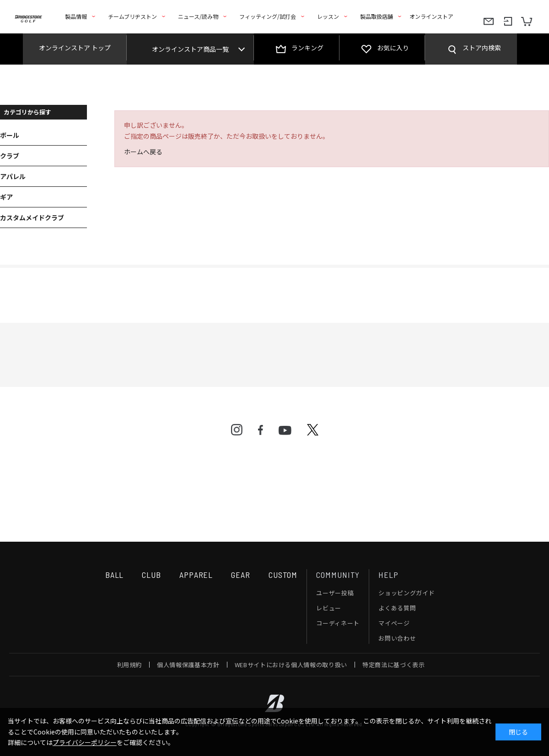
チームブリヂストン (132, 16)
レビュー (329, 608)
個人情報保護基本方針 (188, 665)
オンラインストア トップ (75, 48)
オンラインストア (431, 16)
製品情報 (76, 16)
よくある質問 (397, 608)
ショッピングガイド (406, 593)
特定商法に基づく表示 (394, 665)
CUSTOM (283, 575)
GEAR (241, 575)
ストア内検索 (482, 48)
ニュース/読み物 (198, 16)
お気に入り (393, 48)
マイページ (394, 623)
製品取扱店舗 (377, 16)
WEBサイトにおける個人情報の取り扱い (291, 665)
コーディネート (338, 623)
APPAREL (196, 575)
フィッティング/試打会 (268, 16)
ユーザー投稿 (335, 593)
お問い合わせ (397, 638)
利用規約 (130, 665)
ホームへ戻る (143, 152)
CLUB (151, 575)
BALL (115, 575)
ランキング (307, 48)
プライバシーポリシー (85, 742)
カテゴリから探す (27, 112)
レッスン (328, 16)
